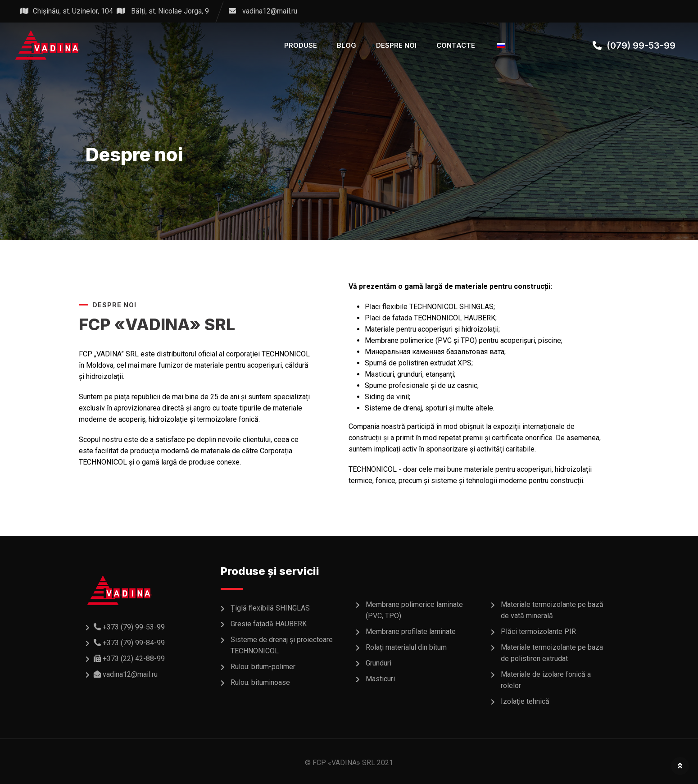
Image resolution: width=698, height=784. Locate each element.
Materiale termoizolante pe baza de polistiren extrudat (552, 653)
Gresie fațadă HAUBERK (269, 624)
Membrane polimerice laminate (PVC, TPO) (414, 610)
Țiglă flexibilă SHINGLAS (270, 608)
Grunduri (378, 663)
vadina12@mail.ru (270, 11)
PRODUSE (301, 45)
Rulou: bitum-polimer (263, 667)
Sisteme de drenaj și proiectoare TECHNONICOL (282, 645)
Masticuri (380, 679)
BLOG (347, 45)
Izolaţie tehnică (525, 701)
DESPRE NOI (396, 45)
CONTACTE (456, 45)
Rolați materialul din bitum (406, 647)
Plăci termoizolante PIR (538, 631)
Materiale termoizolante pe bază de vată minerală (552, 610)
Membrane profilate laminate (411, 631)
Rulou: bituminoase (260, 682)
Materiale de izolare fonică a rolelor (546, 680)
